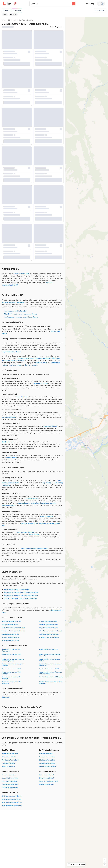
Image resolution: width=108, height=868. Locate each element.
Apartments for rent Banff (10, 754)
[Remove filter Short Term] (17, 15)
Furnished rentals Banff (9, 775)
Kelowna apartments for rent (11, 637)
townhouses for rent (9, 417)
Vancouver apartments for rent (11, 621)
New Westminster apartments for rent (14, 631)
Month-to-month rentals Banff (49, 781)
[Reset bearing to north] (105, 865)
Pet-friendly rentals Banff (10, 781)
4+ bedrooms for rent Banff (48, 766)
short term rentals (31, 365)
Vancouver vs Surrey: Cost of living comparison (21, 595)
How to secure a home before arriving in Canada (21, 317)
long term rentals (15, 365)
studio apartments (17, 360)
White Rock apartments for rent (49, 637)
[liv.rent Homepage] (7, 4)
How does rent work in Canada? (15, 311)
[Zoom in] (105, 859)
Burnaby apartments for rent (48, 621)
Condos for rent (7, 442)
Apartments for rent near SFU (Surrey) (51, 669)
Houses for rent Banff (9, 763)
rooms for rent (34, 535)
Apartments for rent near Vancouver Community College (13, 660)
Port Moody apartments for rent (49, 634)
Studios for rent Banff (46, 754)
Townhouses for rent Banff (10, 760)
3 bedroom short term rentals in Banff (34, 548)
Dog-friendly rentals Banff (10, 784)
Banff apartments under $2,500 (12, 806)
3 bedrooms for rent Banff (47, 763)
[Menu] (101, 4)
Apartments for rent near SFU (48, 649)
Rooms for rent (12, 458)
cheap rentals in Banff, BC (25, 532)
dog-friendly (47, 483)
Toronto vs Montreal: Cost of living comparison (20, 598)
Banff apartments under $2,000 (12, 802)
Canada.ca (6, 697)
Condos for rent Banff (9, 757)
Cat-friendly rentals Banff (10, 788)
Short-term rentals (46, 517)
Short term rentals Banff (47, 778)
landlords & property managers (13, 302)
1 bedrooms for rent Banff (47, 757)
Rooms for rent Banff (8, 766)
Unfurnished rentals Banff (10, 778)
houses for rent (21, 397)
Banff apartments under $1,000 (12, 796)
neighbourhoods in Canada (11, 352)
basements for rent (50, 426)
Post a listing (89, 4)
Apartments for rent (41, 383)
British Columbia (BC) (21, 274)
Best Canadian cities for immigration (17, 589)
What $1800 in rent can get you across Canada (20, 314)
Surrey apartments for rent (10, 625)
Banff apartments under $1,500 (12, 799)
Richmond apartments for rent (49, 625)
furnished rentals (41, 363)
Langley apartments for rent (11, 634)
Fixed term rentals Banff (47, 784)
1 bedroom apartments (26, 358)
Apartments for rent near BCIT (11, 654)
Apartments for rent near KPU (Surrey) (51, 677)
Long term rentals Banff (47, 775)
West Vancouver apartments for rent (50, 631)
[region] (87, 442)
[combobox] (31, 4)
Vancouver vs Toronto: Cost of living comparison (21, 592)
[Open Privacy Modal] (15, 4)
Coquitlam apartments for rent (49, 628)
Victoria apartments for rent (11, 640)
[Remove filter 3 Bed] (7, 15)
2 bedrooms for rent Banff (47, 760)
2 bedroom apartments (43, 358)
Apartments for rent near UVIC (11, 669)
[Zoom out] (105, 862)
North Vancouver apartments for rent (13, 628)
